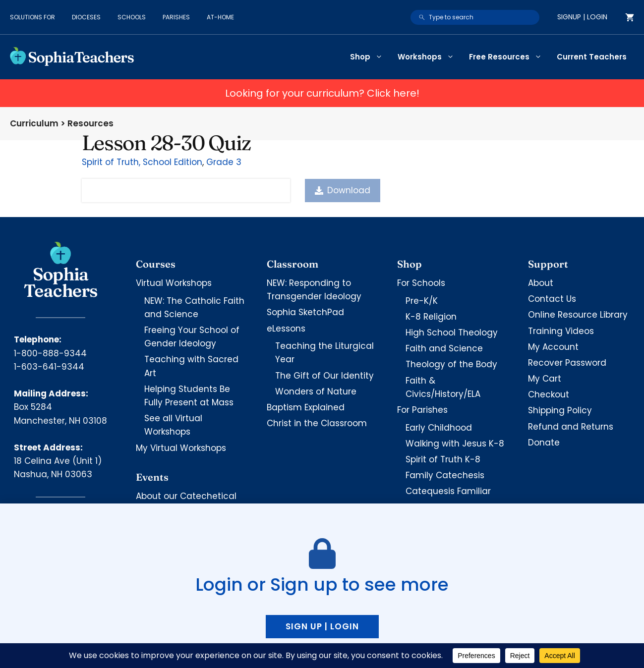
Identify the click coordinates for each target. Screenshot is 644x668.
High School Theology (452, 333)
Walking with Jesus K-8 (455, 444)
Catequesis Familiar (448, 491)
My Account (553, 347)
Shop (370, 57)
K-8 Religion (431, 317)
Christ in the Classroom (317, 423)
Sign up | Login (322, 626)
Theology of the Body (451, 364)
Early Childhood (439, 428)
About (541, 283)
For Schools (421, 283)
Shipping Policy (560, 410)
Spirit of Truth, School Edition (142, 162)
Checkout (549, 394)
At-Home (220, 17)
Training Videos (561, 331)
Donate (544, 443)
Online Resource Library (578, 315)
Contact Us (552, 299)
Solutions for (32, 17)
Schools (132, 17)
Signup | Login (582, 17)
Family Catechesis (445, 475)
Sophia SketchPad (305, 312)
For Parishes (422, 410)
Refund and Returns (571, 427)
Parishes (176, 17)
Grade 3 (224, 162)
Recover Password (567, 363)
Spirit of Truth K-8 (443, 459)
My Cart (545, 379)
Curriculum (34, 123)
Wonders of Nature (316, 391)
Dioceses (86, 17)
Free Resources (509, 57)
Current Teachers (592, 57)
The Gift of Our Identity (324, 376)
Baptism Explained (306, 407)
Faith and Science (444, 348)
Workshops (430, 57)
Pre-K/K (422, 301)
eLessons (286, 329)
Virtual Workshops (174, 283)
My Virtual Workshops (181, 448)
